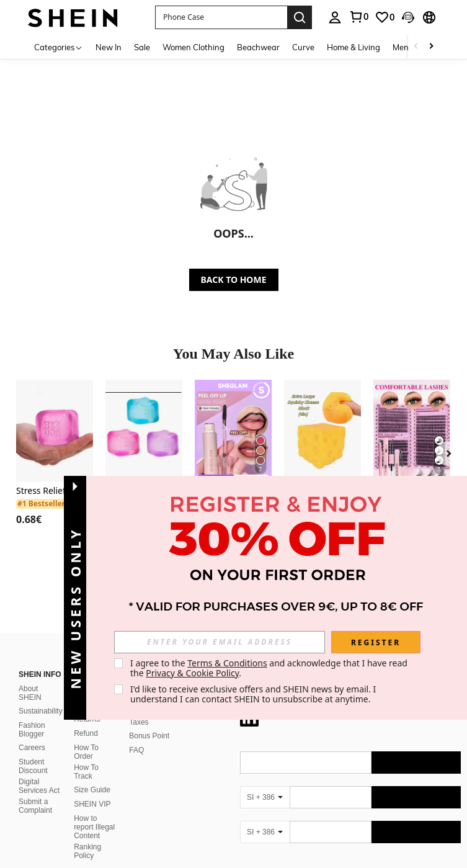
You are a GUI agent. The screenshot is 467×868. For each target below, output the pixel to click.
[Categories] (59, 47)
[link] (385, 17)
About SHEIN (30, 678)
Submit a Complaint (35, 791)
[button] (221, 17)
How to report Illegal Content (94, 812)
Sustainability (41, 696)
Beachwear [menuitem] (258, 47)
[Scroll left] (416, 47)
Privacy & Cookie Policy (192, 673)
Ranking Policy (87, 836)
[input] (220, 642)
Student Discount (33, 751)
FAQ (136, 735)
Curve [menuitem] (303, 47)
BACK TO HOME (234, 280)
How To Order (86, 737)
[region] (31, 519)
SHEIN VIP (92, 789)
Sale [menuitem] (142, 47)
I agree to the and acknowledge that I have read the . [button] (270, 668)
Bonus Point (149, 721)
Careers (32, 733)
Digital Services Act (39, 771)
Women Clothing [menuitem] (193, 47)
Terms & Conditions (227, 663)
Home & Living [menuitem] (354, 47)
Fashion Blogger (32, 715)
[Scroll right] (431, 47)
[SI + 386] (265, 782)
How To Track (86, 757)
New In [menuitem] (109, 47)
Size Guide (92, 775)
